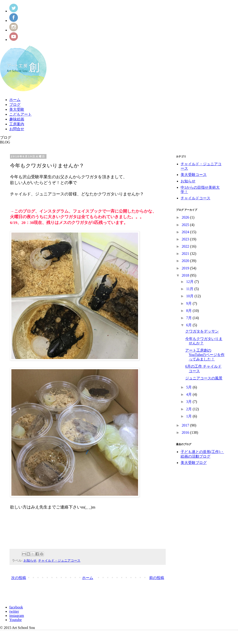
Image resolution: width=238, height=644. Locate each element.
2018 (186, 275)
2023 (186, 239)
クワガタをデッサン (202, 331)
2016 (186, 432)
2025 (186, 225)
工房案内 (17, 124)
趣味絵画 (17, 119)
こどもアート (20, 114)
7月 (189, 318)
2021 (186, 254)
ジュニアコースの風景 (204, 378)
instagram (17, 616)
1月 (189, 416)
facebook (16, 607)
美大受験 (17, 109)
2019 (186, 268)
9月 (189, 303)
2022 (186, 246)
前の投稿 (157, 578)
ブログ (15, 105)
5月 (189, 387)
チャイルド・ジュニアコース (59, 560)
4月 (189, 394)
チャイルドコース (195, 198)
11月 (190, 289)
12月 (190, 282)
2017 (186, 425)
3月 (189, 402)
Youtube (16, 620)
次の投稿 (19, 578)
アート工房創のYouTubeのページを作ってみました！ (205, 355)
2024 (186, 232)
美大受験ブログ (194, 463)
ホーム (15, 100)
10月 (190, 296)
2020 (186, 261)
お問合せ (17, 129)
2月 (189, 409)
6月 (189, 325)
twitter (14, 611)
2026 (186, 217)
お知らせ (30, 560)
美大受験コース (194, 175)
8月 (189, 311)
